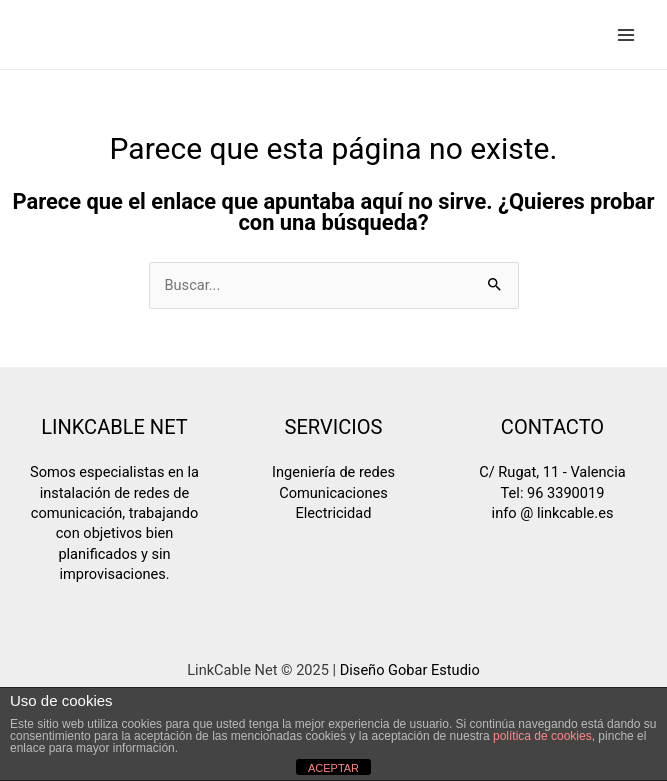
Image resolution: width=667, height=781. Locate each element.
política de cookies (542, 736)
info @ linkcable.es (553, 513)
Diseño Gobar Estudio (410, 670)
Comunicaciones (333, 493)
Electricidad (334, 513)
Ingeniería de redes (333, 472)
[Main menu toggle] (626, 35)
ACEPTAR (333, 768)
